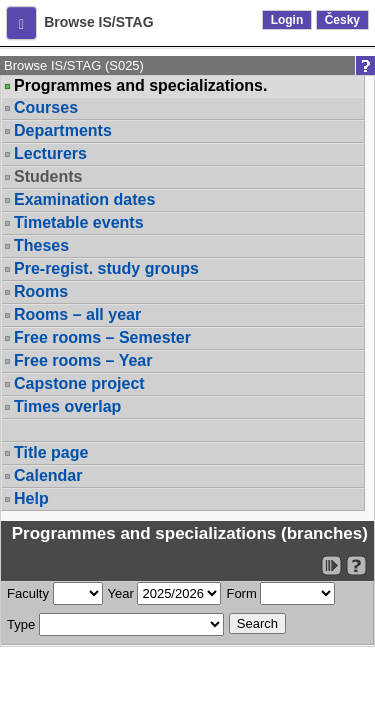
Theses (41, 245)
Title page (51, 452)
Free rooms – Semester (102, 337)
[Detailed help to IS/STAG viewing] (356, 565)
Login (287, 20)
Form (241, 593)
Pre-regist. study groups (106, 268)
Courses (46, 107)
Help (31, 498)
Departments (63, 130)
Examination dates (84, 199)
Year (121, 593)
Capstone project (79, 383)
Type (21, 624)
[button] (21, 23)
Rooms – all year (77, 314)
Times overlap (67, 406)
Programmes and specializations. (140, 86)
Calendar (48, 475)
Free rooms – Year (83, 360)
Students (48, 176)
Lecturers (50, 153)
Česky (342, 20)
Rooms (41, 291)
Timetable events (79, 222)
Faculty (28, 593)
